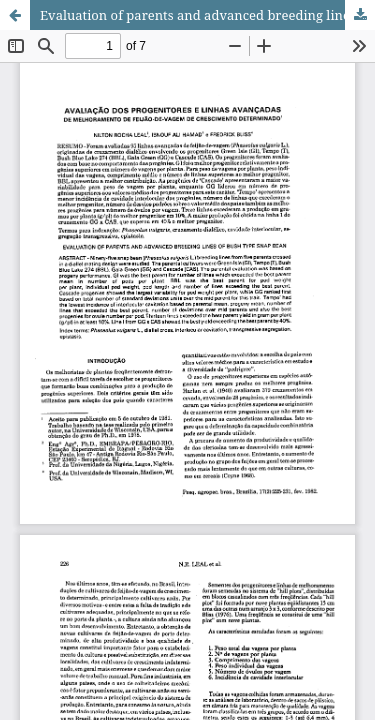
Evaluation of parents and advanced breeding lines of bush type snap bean (207, 15)
